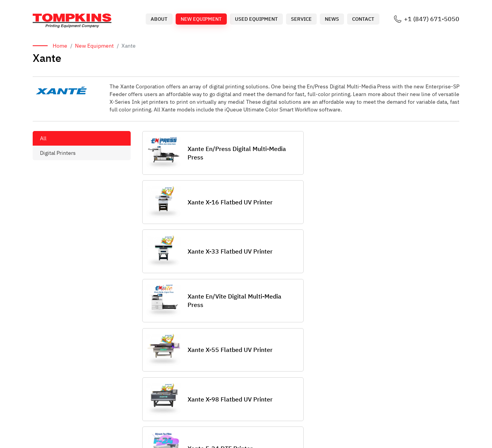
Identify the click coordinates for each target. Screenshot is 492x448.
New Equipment (201, 19)
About (159, 19)
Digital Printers (58, 153)
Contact (363, 19)
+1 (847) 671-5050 (432, 19)
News (332, 19)
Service (301, 19)
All (43, 138)
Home (60, 46)
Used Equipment (256, 19)
